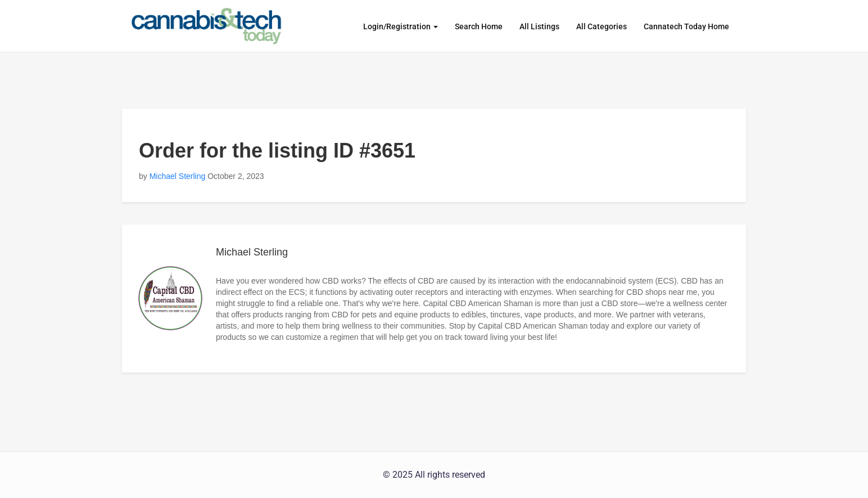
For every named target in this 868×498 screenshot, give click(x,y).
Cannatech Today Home (686, 26)
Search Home (479, 26)
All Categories (602, 26)
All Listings (539, 26)
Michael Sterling (178, 176)
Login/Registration (401, 26)
